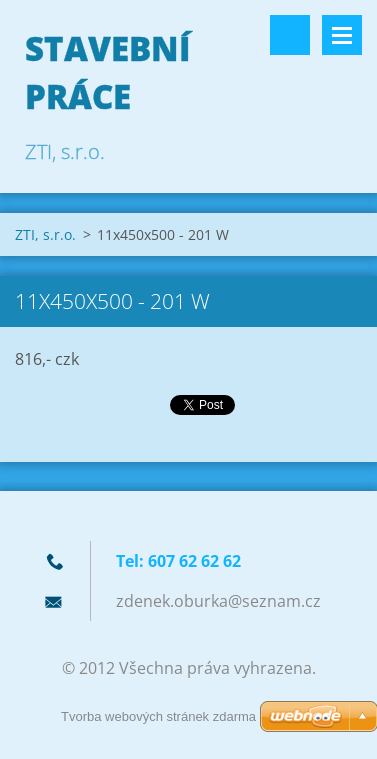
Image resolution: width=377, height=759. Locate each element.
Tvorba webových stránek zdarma (158, 716)
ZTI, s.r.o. (45, 234)
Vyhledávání (290, 35)
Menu (342, 35)
